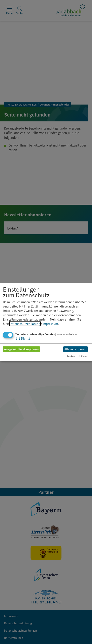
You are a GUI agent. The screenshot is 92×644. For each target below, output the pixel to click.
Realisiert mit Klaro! (77, 356)
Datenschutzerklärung (25, 323)
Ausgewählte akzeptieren (21, 349)
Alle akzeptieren (75, 349)
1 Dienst (23, 338)
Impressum (50, 323)
